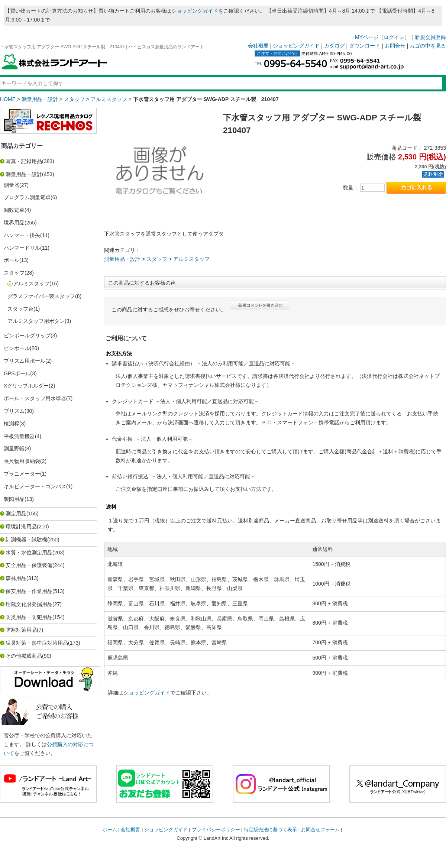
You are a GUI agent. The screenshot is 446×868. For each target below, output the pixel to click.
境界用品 (14, 223)
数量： (351, 188)
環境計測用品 (21, 527)
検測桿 (12, 424)
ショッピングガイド (195, 11)
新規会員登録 (430, 37)
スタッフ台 (20, 309)
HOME (8, 99)
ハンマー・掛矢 (22, 235)
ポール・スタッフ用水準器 (35, 398)
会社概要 (258, 46)
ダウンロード (365, 46)
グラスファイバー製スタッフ (41, 296)
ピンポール (17, 348)
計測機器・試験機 (26, 540)
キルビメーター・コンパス (35, 486)
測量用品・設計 (40, 99)
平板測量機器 (19, 436)
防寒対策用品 (21, 630)
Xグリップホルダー (26, 386)
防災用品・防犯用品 (29, 617)
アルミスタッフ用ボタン (36, 321)
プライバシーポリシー (216, 830)
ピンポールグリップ (27, 336)
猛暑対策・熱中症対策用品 (37, 643)
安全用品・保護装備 (29, 565)
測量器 (12, 185)
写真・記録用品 (24, 161)
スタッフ (74, 99)
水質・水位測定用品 (29, 553)
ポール (12, 260)
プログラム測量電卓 (27, 197)
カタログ (334, 46)
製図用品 (14, 499)
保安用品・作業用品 (29, 591)
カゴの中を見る (428, 46)
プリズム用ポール (25, 361)
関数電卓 (14, 210)
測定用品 (16, 514)
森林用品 (16, 578)
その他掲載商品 (24, 656)
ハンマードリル (22, 248)
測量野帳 (14, 448)
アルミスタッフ (109, 99)
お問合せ (395, 46)
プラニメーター (22, 474)
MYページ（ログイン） (382, 37)
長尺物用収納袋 (22, 461)
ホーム (110, 830)
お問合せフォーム (320, 830)
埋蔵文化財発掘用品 (29, 604)
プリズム (14, 411)
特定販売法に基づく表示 (270, 830)
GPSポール (17, 373)
